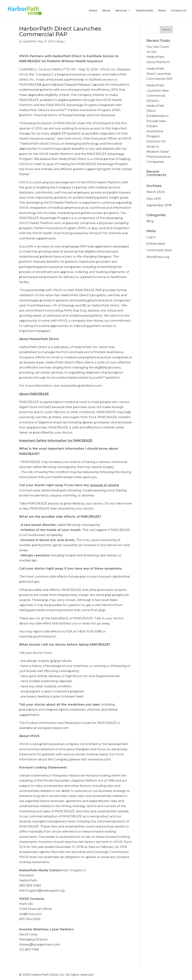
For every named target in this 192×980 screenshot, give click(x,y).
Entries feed (156, 244)
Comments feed (159, 250)
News (162, 11)
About (106, 11)
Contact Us (179, 11)
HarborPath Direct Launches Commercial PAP (159, 74)
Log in (151, 237)
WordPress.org (158, 257)
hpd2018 (29, 41)
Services (121, 11)
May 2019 (154, 199)
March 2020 (156, 192)
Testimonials (144, 11)
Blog (60, 41)
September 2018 (159, 205)
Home (93, 11)
